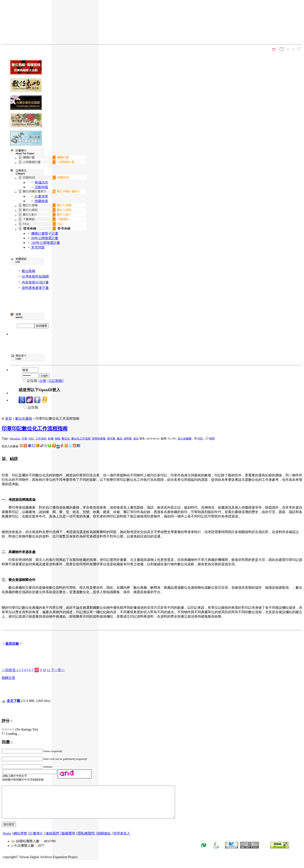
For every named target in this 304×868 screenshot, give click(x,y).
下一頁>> (57, 670)
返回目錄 (12, 644)
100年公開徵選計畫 (45, 243)
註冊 (43, 381)
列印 (200, 439)
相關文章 (8, 678)
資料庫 (128, 439)
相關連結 (104, 840)
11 (48, 670)
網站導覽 (20, 840)
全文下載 (14, 701)
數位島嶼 (28, 271)
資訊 (136, 439)
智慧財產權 (99, 439)
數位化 (66, 439)
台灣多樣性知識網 (35, 276)
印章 (24, 439)
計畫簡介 (36, 840)
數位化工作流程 (81, 439)
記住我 (28, 407)
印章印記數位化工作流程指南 (35, 429)
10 (44, 670)
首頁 (8, 419)
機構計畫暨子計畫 (44, 233)
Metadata (15, 439)
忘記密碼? (56, 381)
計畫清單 (41, 196)
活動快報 (41, 187)
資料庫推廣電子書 (35, 288)
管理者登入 (122, 840)
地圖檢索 (41, 201)
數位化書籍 (24, 419)
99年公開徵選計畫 (44, 238)
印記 (31, 439)
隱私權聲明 (86, 840)
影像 (51, 439)
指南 (57, 439)
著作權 (111, 439)
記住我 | (29, 381)
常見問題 (38, 247)
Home (7, 840)
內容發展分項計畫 (35, 282)
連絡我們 (52, 840)
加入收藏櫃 (185, 439)
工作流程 (41, 439)
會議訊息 (41, 182)
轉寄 (212, 439)
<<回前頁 (9, 670)
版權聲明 (68, 840)
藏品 (119, 439)
